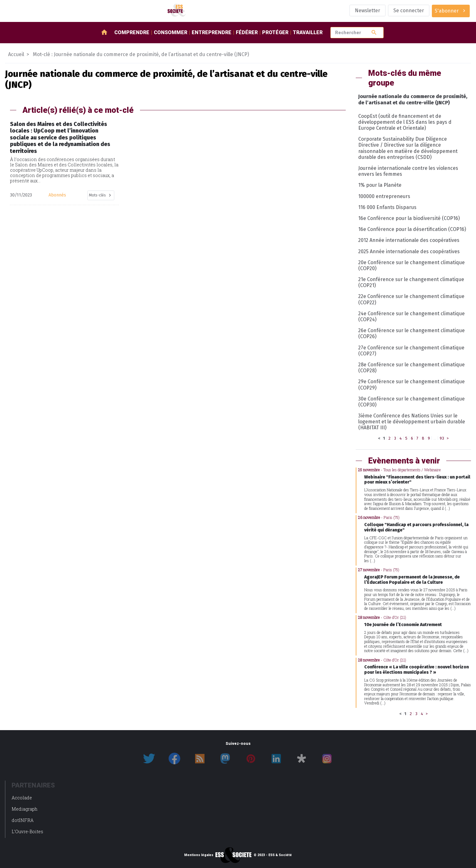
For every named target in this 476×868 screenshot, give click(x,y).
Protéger (275, 32)
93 (442, 438)
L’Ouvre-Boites (27, 831)
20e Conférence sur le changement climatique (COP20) (411, 265)
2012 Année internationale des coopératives (409, 240)
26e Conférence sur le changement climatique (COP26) (411, 333)
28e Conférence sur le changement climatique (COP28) (411, 368)
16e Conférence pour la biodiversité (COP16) (409, 218)
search (374, 32)
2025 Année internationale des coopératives (409, 251)
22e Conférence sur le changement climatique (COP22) (411, 299)
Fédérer (247, 32)
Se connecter (409, 10)
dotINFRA (23, 820)
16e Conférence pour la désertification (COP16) (412, 229)
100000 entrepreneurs (384, 196)
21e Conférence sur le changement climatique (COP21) (411, 282)
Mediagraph (25, 809)
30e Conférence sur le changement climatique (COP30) (411, 402)
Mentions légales (199, 855)
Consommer (171, 32)
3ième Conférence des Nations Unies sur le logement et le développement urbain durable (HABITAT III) (412, 422)
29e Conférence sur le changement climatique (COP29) (411, 384)
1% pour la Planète (380, 185)
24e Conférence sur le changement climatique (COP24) (411, 316)
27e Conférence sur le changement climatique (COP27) (411, 351)
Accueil (16, 54)
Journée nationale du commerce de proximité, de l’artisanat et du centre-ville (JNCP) (413, 99)
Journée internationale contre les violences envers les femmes (408, 171)
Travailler (308, 32)
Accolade (22, 798)
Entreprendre (212, 32)
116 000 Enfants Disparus (387, 207)
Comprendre (132, 32)
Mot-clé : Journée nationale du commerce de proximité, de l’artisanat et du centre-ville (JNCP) (141, 54)
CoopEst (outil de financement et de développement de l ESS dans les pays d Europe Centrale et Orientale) (405, 122)
